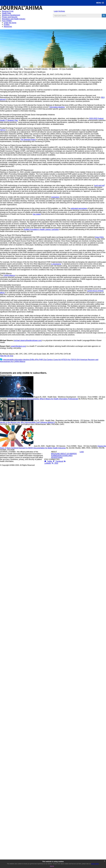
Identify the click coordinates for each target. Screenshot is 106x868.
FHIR (41, 360)
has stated (37, 214)
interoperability (8, 360)
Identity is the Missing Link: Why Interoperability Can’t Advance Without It (27, 422)
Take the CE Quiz (7, 356)
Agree (52, 866)
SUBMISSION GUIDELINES (62, 456)
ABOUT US (65, 454)
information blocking (57, 107)
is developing (56, 264)
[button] (100, 3)
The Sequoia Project (28, 140)
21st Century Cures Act (52, 360)
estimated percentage (79, 208)
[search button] (104, 16)
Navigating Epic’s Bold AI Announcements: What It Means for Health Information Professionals (43, 399)
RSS (55, 463)
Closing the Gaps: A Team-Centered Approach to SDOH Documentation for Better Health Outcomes (53, 447)
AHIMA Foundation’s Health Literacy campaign (41, 229)
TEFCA (3, 130)
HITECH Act (66, 360)
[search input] (77, 16)
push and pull (99, 185)
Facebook (58, 461)
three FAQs (99, 237)
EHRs (32, 360)
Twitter (48, 461)
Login (56, 11)
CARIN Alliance (9, 275)
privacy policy (95, 864)
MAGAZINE (56, 454)
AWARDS (73, 454)
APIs (37, 360)
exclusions (55, 197)
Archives (62, 11)
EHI (78, 360)
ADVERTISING (57, 457)
